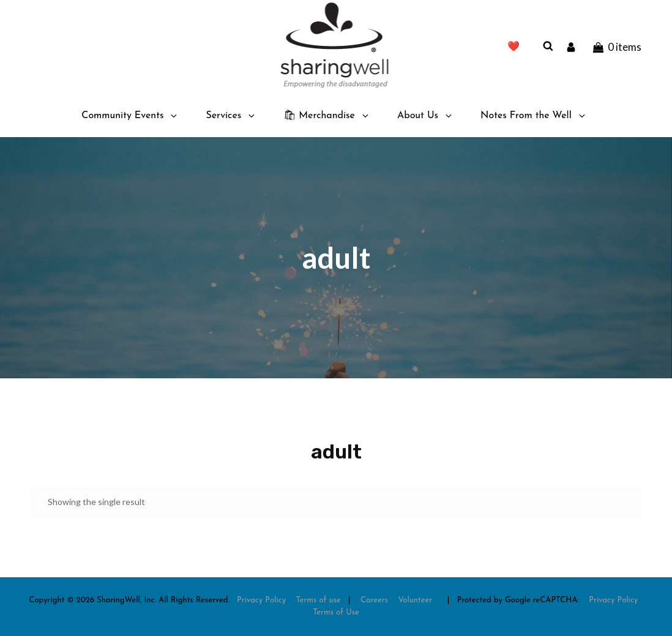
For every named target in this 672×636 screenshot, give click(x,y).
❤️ (513, 47)
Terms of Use (336, 612)
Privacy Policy (261, 600)
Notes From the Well (534, 116)
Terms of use (319, 600)
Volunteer (415, 600)
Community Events (130, 116)
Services (231, 116)
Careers (374, 600)
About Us (425, 116)
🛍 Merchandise (327, 116)
